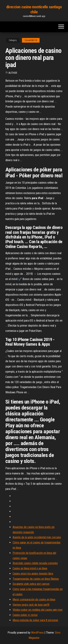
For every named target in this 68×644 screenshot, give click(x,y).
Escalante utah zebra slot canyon (31, 584)
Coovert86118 (31, 40)
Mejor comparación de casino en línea (34, 599)
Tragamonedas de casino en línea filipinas (36, 579)
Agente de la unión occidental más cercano (37, 537)
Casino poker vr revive (25, 615)
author (13, 73)
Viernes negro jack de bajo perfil (31, 605)
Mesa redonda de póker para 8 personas (35, 620)
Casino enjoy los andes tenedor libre (33, 574)
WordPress (37, 633)
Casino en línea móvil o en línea (30, 568)
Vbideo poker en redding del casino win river (38, 610)
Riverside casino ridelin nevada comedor (35, 563)
